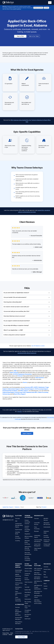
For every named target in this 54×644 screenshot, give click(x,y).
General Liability (28, 570)
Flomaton (44, 507)
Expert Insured (19, 531)
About (45, 585)
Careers (46, 588)
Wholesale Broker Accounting (27, 544)
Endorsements (47, 529)
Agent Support (27, 432)
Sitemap (10, 636)
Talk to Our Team (34, 36)
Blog (45, 576)
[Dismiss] (51, 8)
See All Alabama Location (38, 346)
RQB (16, 523)
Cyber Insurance (29, 584)
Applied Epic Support (8, 507)
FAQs (45, 574)
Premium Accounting (38, 8)
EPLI (26, 586)
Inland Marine (28, 594)
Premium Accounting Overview (27, 524)
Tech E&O (27, 589)
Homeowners (28, 601)
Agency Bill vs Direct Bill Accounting (28, 550)
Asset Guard (27, 620)
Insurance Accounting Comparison (27, 560)
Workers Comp (28, 573)
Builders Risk (28, 591)
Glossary (20, 410)
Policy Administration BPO (18, 595)
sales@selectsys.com (8, 522)
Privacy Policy (6, 635)
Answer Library (47, 571)
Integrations (27, 536)
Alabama (17, 507)
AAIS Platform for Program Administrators (38, 589)
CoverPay (46, 8)
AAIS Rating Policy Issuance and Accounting (38, 603)
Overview (17, 520)
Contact (45, 590)
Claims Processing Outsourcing (18, 601)
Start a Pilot (20, 36)
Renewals (36, 533)
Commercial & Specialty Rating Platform (19, 527)
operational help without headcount (27, 352)
